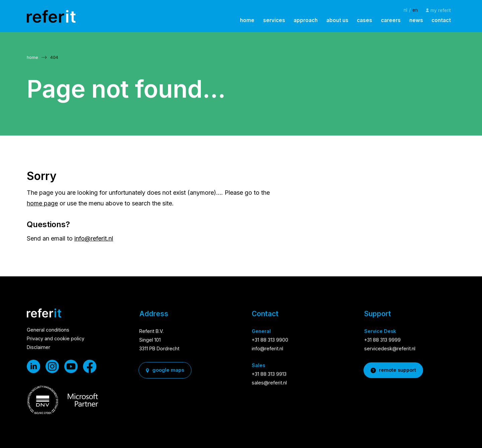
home (247, 20)
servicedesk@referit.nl (390, 349)
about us (337, 20)
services (274, 20)
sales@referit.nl (269, 383)
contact (441, 20)
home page (42, 203)
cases (365, 20)
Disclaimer (38, 348)
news (416, 20)
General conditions (48, 330)
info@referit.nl (94, 238)
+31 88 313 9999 (382, 340)
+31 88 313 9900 (270, 340)
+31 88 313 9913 (269, 374)
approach (306, 20)
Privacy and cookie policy (56, 339)
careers (391, 20)
